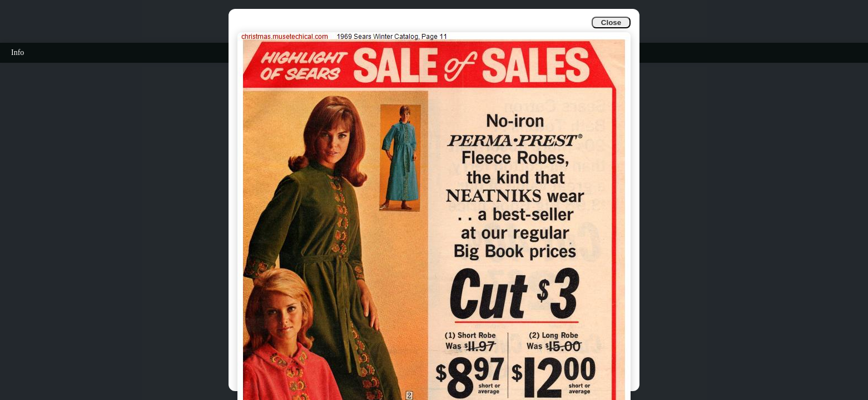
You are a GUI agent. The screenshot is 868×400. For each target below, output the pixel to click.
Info (18, 52)
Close (611, 22)
